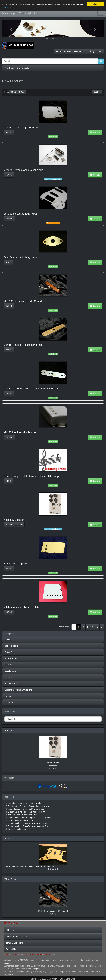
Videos (8, 696)
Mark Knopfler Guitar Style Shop (21, 13)
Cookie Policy (7, 7)
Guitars (8, 640)
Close (95, 4)
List (13, 92)
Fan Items (9, 677)
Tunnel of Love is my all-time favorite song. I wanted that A (30, 866)
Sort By (97, 92)
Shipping (10, 930)
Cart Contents (63, 51)
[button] (10, 28)
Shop (12, 68)
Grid (21, 92)
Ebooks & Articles (12, 684)
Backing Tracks (11, 646)
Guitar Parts (10, 652)
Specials (8, 730)
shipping (7, 963)
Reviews (8, 839)
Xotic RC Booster (53, 763)
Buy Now (95, 132)
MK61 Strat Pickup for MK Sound (53, 911)
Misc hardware (11, 671)
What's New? (10, 879)
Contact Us (11, 949)
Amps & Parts (11, 658)
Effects (8, 665)
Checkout (80, 51)
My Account (96, 51)
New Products (23, 68)
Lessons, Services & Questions (18, 690)
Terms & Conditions (14, 943)
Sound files (9, 702)
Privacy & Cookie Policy (16, 937)
